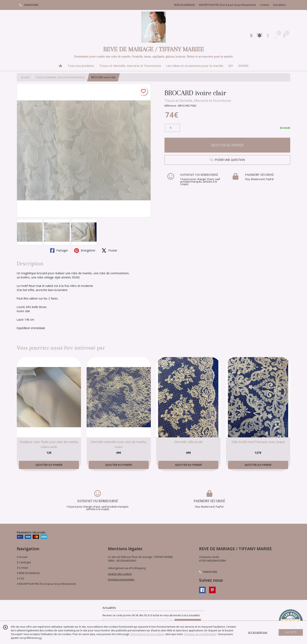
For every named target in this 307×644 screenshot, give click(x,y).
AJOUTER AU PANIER (227, 145)
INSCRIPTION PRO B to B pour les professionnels (46, 584)
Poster (109, 250)
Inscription (279, 5)
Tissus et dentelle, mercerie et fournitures (60, 77)
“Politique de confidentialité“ (200, 634)
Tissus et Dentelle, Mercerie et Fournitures (198, 101)
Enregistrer (85, 250)
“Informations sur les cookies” (147, 634)
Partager (59, 250)
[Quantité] (172, 128)
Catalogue (24, 562)
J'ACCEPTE (291, 632)
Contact (265, 5)
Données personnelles (121, 580)
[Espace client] (268, 35)
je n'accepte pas (258, 632)
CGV (20, 578)
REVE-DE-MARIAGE (28, 573)
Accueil (25, 77)
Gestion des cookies (120, 574)
